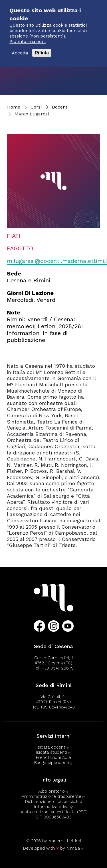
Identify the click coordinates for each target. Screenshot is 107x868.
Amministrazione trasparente (53, 796)
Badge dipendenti (54, 763)
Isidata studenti (53, 752)
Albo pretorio (53, 791)
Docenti (60, 107)
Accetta (20, 48)
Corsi (36, 107)
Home (14, 107)
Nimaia (75, 848)
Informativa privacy (54, 807)
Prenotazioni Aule (53, 757)
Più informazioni (28, 36)
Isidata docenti (53, 747)
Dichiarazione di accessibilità (54, 802)
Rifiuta (42, 48)
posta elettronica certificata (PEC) (53, 812)
